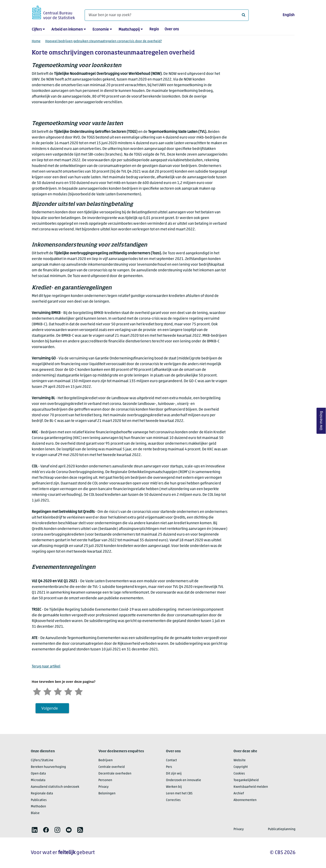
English (289, 15)
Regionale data (42, 794)
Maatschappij (129, 30)
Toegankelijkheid (246, 780)
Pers (169, 767)
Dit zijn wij (174, 774)
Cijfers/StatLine (42, 760)
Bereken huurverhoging (48, 767)
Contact (171, 760)
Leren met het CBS (179, 794)
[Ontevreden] (47, 691)
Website (240, 760)
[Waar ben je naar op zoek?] (167, 15)
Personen (105, 780)
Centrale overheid (112, 767)
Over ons (172, 29)
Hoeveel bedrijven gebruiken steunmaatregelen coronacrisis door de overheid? (104, 41)
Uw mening (321, 421)
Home (36, 41)
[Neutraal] (58, 691)
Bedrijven (106, 760)
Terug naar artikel (46, 667)
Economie (101, 30)
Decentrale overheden (115, 774)
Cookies (239, 774)
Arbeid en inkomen (67, 30)
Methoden (38, 807)
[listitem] (35, 830)
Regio (154, 29)
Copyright (241, 767)
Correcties (173, 800)
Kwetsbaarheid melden (251, 787)
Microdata (38, 780)
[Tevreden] (68, 691)
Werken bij (174, 787)
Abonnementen (245, 800)
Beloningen (107, 794)
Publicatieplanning (282, 829)
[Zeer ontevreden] (37, 691)
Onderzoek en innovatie (184, 780)
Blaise (35, 813)
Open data (38, 774)
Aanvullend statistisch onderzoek (55, 787)
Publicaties (39, 800)
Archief (239, 794)
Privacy (103, 787)
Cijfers (37, 30)
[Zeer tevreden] (79, 691)
